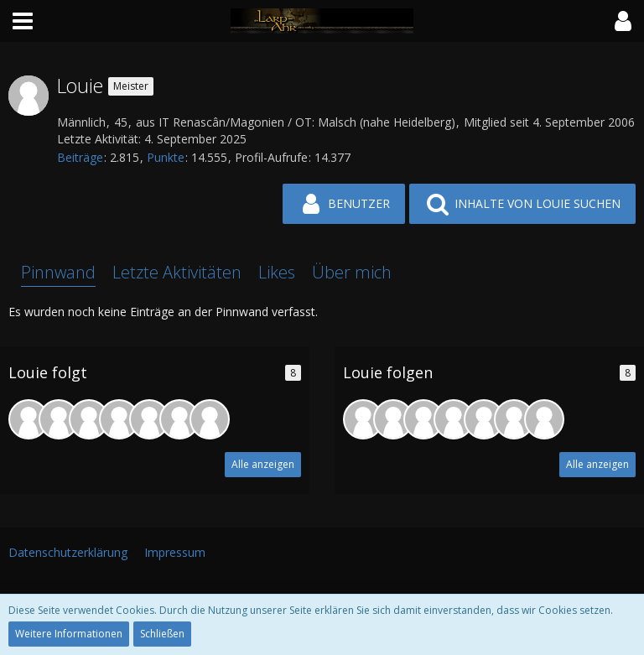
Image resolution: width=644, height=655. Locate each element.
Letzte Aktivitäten (177, 272)
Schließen (162, 634)
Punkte (166, 157)
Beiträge (80, 157)
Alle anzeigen (263, 464)
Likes (277, 272)
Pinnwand (58, 272)
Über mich (352, 272)
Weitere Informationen (69, 634)
